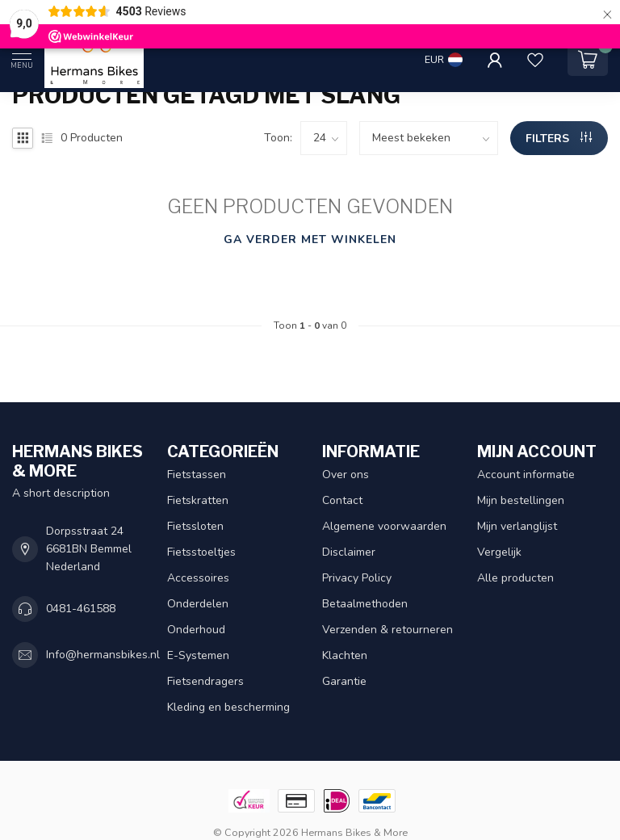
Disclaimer (349, 552)
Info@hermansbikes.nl (103, 655)
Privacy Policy (357, 578)
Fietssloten (195, 526)
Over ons (346, 475)
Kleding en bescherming (228, 707)
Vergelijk (499, 552)
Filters (559, 139)
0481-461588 (81, 609)
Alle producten (515, 578)
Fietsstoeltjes (201, 552)
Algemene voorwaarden (384, 526)
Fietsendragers (205, 681)
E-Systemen (198, 655)
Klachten (345, 655)
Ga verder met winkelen (310, 239)
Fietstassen (197, 475)
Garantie (344, 681)
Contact (342, 500)
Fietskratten (198, 500)
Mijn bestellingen (521, 500)
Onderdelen (198, 604)
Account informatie (526, 475)
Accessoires (198, 578)
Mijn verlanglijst (517, 526)
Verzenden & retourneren (387, 630)
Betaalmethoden (365, 604)
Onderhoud (196, 630)
